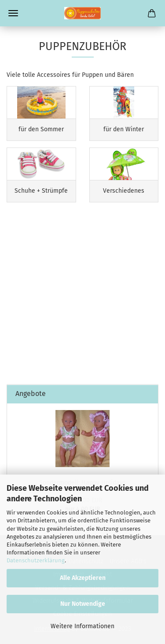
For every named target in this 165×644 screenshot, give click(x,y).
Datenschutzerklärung (36, 560)
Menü (13, 13)
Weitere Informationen (82, 626)
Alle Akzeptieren (83, 578)
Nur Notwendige (83, 604)
